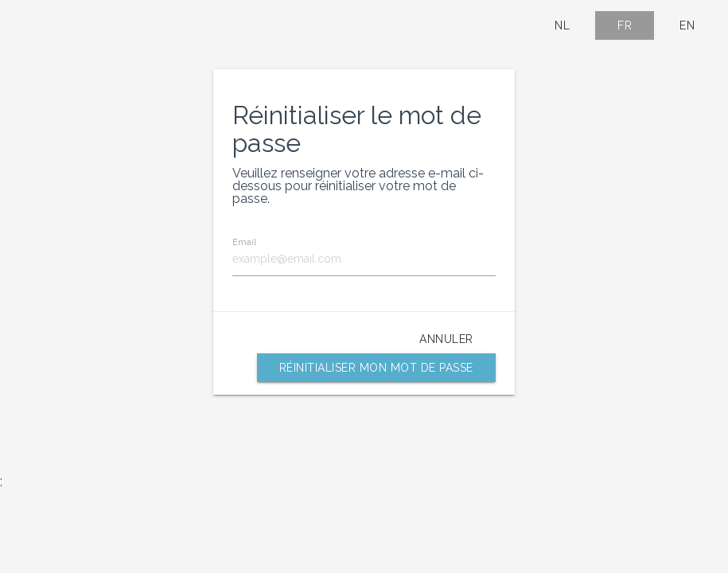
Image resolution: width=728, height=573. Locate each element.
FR (625, 25)
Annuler (446, 339)
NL (562, 25)
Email (244, 242)
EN (687, 25)
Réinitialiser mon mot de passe (376, 368)
